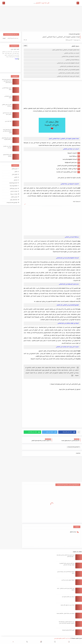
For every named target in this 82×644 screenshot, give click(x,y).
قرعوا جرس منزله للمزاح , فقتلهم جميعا (66, 614)
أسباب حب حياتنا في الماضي (72, 53)
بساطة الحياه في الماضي (72, 60)
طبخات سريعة (14, 194)
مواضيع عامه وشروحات (74, 34)
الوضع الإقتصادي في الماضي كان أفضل (69, 70)
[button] (67, 432)
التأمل (16, 172)
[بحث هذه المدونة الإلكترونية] (13, 38)
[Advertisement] (41, 19)
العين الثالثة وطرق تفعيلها (68, 630)
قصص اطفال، (14, 197)
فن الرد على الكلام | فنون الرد (68, 597)
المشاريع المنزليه (13, 183)
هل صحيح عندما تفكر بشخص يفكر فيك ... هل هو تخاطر (7, 81)
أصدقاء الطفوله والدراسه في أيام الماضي (68, 63)
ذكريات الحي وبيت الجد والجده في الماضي (68, 76)
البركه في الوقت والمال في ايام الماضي (69, 73)
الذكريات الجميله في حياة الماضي (70, 57)
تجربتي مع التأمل (14, 189)
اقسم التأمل (14, 169)
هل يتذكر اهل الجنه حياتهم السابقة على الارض (7, 131)
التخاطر (16, 180)
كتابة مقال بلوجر (14, 200)
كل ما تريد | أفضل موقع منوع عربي (36, 3)
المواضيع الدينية (14, 186)
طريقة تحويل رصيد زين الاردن (68, 580)
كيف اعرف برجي (15, 49)
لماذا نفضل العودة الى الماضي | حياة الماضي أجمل (66, 50)
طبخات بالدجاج (14, 191)
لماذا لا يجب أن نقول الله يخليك (68, 605)
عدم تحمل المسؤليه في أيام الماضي (69, 66)
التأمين (16, 177)
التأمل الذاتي (15, 175)
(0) (25, 40)
